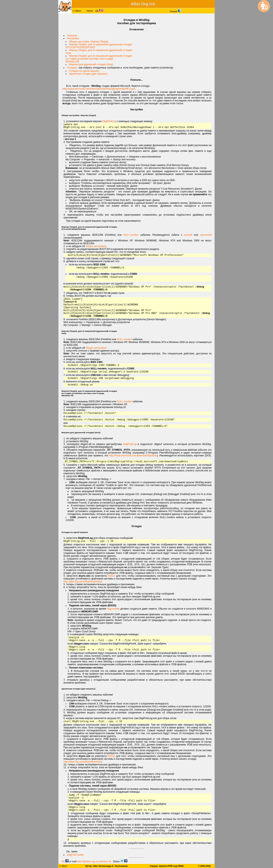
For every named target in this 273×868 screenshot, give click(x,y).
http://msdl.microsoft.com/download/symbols (133, 456)
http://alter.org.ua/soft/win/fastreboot (83, 582)
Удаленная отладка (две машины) (88, 74)
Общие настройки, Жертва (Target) (89, 42)
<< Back (77, 11)
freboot (111, 576)
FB (65, 861)
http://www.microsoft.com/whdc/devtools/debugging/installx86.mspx (99, 89)
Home (90, 11)
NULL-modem (131, 235)
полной (188, 235)
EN (99, 11)
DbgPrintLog (109, 121)
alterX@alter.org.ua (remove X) (94, 861)
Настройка (73, 38)
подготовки (113, 609)
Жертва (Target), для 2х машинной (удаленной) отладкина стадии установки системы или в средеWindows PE (99, 59)
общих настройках (96, 246)
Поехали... (73, 36)
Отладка (72, 68)
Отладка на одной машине (84, 71)
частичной (206, 235)
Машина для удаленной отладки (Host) (91, 64)
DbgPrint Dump (75, 855)
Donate (175, 11)
